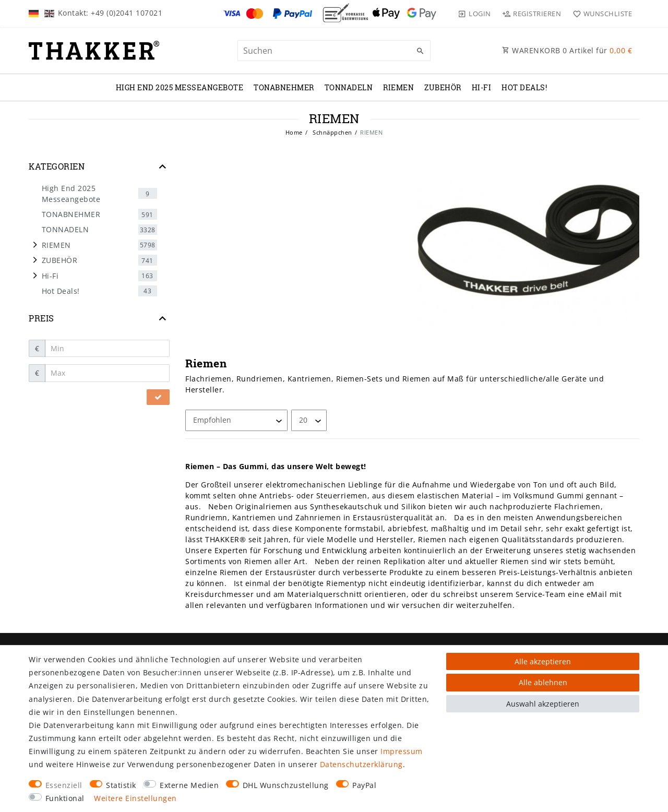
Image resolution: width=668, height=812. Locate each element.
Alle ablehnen (543, 682)
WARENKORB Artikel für (567, 50)
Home (294, 132)
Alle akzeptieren (543, 661)
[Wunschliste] (600, 14)
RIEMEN (398, 87)
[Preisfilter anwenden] (158, 397)
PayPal (364, 785)
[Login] (474, 14)
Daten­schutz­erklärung (361, 764)
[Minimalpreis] (108, 349)
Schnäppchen (332, 132)
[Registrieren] (532, 14)
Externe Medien (189, 785)
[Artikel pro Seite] (309, 420)
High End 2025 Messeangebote (180, 87)
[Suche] (420, 51)
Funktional (65, 798)
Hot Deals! (524, 87)
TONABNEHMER (284, 87)
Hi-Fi (482, 87)
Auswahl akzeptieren (543, 704)
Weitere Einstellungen (135, 798)
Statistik (121, 785)
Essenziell (64, 785)
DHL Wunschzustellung (286, 785)
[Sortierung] (236, 420)
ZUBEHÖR (443, 87)
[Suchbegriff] (334, 51)
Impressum (402, 751)
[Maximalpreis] (108, 373)
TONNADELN (349, 87)
